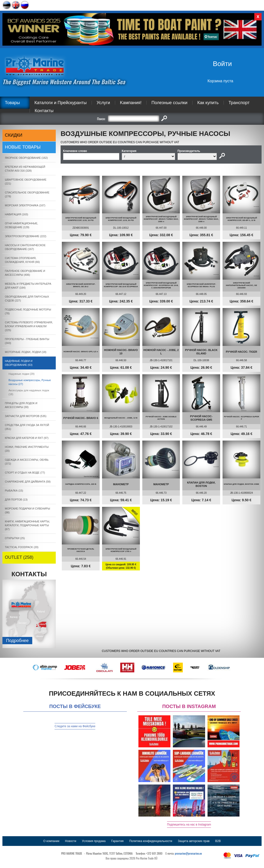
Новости (71, 841)
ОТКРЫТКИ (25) (15, 538)
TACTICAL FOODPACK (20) (22, 547)
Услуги (103, 103)
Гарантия (117, 841)
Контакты (44, 111)
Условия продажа (94, 841)
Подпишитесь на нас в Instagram (189, 825)
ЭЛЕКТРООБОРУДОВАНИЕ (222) (26, 236)
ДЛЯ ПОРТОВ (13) (16, 500)
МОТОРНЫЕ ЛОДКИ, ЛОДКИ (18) (26, 352)
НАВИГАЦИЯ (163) (16, 214)
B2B (218, 841)
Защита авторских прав (194, 841)
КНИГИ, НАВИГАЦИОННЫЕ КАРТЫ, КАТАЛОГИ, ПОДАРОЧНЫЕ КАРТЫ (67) (27, 525)
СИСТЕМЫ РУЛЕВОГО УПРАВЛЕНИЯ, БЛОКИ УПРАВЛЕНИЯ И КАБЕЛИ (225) (29, 326)
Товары (12, 103)
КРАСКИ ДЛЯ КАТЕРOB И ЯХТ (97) (27, 438)
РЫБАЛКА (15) (14, 491)
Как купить (208, 103)
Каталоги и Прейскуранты (61, 103)
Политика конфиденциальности (151, 841)
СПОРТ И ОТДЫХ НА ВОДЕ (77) (25, 473)
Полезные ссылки (169, 103)
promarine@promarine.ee (188, 853)
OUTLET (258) (19, 557)
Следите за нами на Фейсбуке (75, 726)
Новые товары (23, 147)
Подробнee (17, 641)
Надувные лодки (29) (21, 374)
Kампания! (131, 103)
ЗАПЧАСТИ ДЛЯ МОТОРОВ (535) (26, 416)
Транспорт (239, 103)
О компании (51, 841)
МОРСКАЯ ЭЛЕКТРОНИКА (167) (25, 205)
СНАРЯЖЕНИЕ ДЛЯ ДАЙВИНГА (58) (28, 482)
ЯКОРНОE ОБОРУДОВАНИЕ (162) (26, 158)
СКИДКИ (14, 135)
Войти (222, 64)
